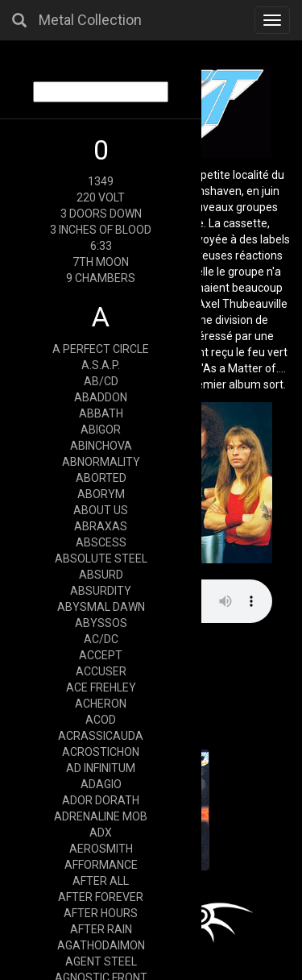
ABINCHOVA (101, 446)
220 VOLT (101, 197)
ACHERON (101, 704)
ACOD (101, 720)
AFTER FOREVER (101, 897)
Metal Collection (90, 20)
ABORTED (101, 478)
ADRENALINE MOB (101, 816)
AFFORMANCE (101, 865)
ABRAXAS (101, 526)
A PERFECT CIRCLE (101, 349)
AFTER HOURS (101, 913)
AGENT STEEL (101, 961)
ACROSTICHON (101, 752)
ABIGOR (101, 430)
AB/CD (101, 381)
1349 (101, 181)
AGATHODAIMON (101, 945)
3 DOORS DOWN (101, 214)
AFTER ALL (101, 881)
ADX (101, 833)
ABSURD (101, 575)
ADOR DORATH (101, 800)
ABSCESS (101, 542)
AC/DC (101, 639)
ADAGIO (101, 784)
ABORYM (101, 494)
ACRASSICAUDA (101, 736)
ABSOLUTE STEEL (101, 559)
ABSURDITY (101, 591)
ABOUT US (101, 510)
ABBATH (101, 413)
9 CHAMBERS (101, 278)
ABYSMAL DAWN (101, 607)
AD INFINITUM (101, 768)
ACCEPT (101, 655)
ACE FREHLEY (101, 687)
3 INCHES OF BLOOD (101, 230)
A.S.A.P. (101, 365)
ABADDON (101, 397)
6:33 (101, 246)
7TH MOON (101, 262)
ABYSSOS (101, 623)
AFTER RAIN (101, 929)
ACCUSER (101, 671)
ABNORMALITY (101, 462)
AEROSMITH (101, 849)
